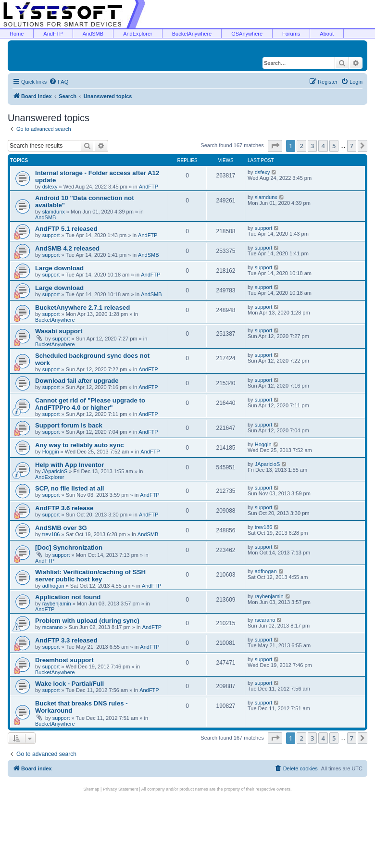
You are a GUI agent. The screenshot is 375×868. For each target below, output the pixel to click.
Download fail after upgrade (77, 381)
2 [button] (301, 146)
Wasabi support (59, 331)
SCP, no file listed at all (69, 488)
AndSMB (93, 34)
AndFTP (53, 34)
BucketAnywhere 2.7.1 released (82, 308)
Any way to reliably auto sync (80, 445)
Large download (59, 268)
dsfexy (50, 187)
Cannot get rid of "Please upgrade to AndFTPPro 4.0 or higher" (90, 404)
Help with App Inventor (69, 465)
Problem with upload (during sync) (87, 621)
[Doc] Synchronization (69, 547)
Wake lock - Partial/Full (69, 684)
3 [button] (312, 146)
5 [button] (334, 146)
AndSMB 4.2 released (67, 248)
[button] (275, 146)
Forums (291, 34)
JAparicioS (55, 471)
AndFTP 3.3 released (66, 640)
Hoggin (51, 452)
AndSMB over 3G (61, 528)
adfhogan (53, 586)
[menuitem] (59, 82)
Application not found (68, 597)
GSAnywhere (247, 34)
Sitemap (92, 789)
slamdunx (54, 212)
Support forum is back (69, 425)
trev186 (51, 534)
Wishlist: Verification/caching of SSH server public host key (90, 576)
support (51, 235)
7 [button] (352, 146)
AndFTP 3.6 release (64, 508)
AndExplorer (138, 34)
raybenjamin (57, 604)
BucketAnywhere (192, 34)
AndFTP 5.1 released (66, 229)
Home (17, 34)
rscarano (53, 627)
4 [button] (323, 146)
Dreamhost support (64, 660)
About (327, 34)
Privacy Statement (120, 789)
